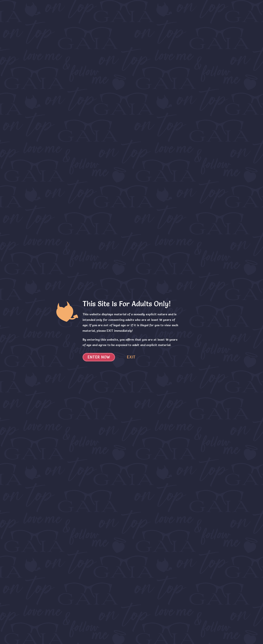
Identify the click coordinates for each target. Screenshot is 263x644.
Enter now (99, 357)
